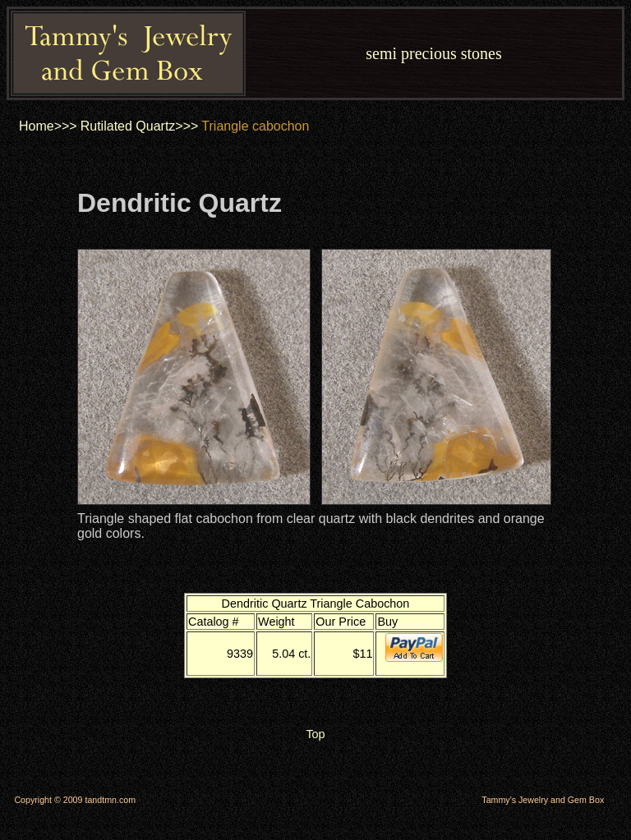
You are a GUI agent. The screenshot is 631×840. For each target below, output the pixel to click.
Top (315, 734)
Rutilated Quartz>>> (140, 126)
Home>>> (48, 126)
